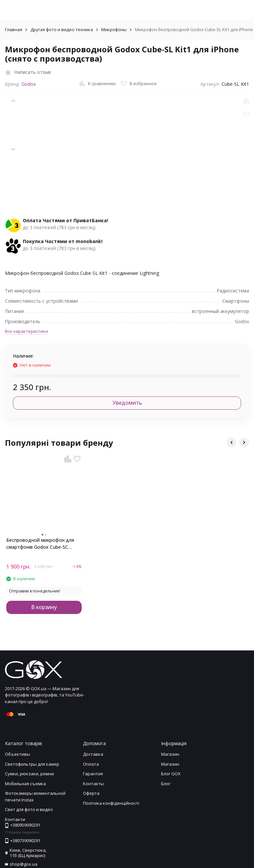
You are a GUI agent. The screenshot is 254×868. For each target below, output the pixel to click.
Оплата (91, 764)
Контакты (93, 784)
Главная (14, 29)
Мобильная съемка (25, 784)
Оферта (91, 793)
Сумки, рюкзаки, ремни (29, 774)
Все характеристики (26, 331)
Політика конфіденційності (111, 803)
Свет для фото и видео (29, 809)
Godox (29, 84)
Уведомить (127, 403)
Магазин (170, 754)
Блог (166, 784)
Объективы (18, 754)
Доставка (93, 754)
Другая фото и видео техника (62, 29)
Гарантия (93, 774)
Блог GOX (171, 774)
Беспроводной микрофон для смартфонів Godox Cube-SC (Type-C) (40, 544)
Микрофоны (114, 29)
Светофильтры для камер (32, 764)
